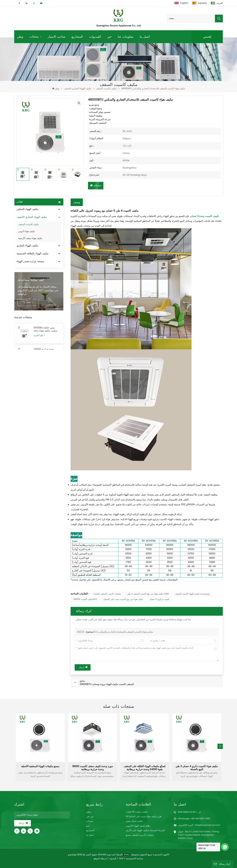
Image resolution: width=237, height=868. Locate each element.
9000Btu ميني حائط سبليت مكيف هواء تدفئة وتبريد (45, 329)
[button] (220, 746)
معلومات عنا (126, 37)
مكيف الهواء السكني (27, 209)
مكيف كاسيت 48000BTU (85, 599)
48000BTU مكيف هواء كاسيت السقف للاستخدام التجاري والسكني (115, 632)
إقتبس (207, 37)
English (181, 3)
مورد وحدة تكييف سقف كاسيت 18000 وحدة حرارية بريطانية (93, 768)
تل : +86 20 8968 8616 (189, 812)
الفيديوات (95, 37)
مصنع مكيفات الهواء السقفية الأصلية (40, 767)
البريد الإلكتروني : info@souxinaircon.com (199, 825)
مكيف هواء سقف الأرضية (30, 238)
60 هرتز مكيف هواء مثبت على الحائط (144, 817)
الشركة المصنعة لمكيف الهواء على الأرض (145, 830)
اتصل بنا (145, 37)
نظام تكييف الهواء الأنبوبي (138, 826)
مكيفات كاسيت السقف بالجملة (107, 594)
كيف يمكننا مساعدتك (31, 280)
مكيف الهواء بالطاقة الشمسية (32, 254)
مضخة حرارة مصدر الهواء (30, 262)
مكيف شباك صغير (134, 821)
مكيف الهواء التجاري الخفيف (78, 89)
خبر (109, 37)
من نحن (90, 817)
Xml (121, 859)
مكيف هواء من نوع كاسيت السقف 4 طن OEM (148, 594)
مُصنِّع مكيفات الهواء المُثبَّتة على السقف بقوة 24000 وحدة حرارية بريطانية (145, 768)
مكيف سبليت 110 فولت (137, 812)
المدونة (113, 859)
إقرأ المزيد (39, 335)
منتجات (34, 36)
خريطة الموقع (100, 859)
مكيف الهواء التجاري (27, 246)
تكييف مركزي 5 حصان (160, 599)
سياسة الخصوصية (135, 859)
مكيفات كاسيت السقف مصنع (140, 835)
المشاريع (77, 37)
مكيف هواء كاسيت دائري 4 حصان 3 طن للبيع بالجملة (197, 768)
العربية (217, 3)
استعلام (96, 186)
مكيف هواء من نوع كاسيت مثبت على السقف (123, 599)
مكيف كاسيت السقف (106, 89)
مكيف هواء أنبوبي (27, 232)
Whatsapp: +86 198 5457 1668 (194, 819)
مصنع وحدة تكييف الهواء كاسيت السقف (192, 594)
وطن (20, 37)
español (199, 3)
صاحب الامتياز (56, 37)
